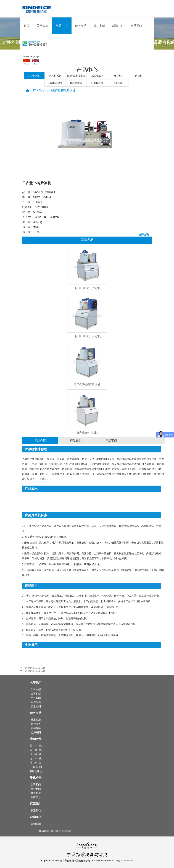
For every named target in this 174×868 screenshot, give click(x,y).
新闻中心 (118, 26)
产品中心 (62, 26)
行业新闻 (36, 789)
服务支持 (81, 26)
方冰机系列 (97, 76)
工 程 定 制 (36, 767)
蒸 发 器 (36, 763)
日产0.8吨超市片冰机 (87, 384)
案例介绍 (36, 824)
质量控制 (36, 706)
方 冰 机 (36, 758)
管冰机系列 (55, 76)
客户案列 (36, 732)
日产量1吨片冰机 (87, 433)
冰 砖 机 (36, 754)
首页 (27, 26)
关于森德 (42, 26)
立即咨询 (144, 235)
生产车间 (36, 698)
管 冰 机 (36, 750)
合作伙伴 (36, 702)
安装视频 (36, 728)
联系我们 (136, 26)
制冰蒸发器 (76, 83)
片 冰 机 (36, 746)
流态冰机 (118, 83)
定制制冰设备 (55, 83)
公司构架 (36, 694)
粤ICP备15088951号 (122, 861)
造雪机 (139, 76)
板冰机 (118, 76)
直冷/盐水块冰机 (76, 76)
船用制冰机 (97, 83)
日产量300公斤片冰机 (87, 288)
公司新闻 (36, 784)
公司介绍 (36, 689)
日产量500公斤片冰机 (87, 336)
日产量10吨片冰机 (37, 671)
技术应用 (36, 720)
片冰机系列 (34, 76)
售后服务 (36, 724)
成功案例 (99, 26)
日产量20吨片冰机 (37, 668)
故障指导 (36, 797)
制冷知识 (36, 793)
